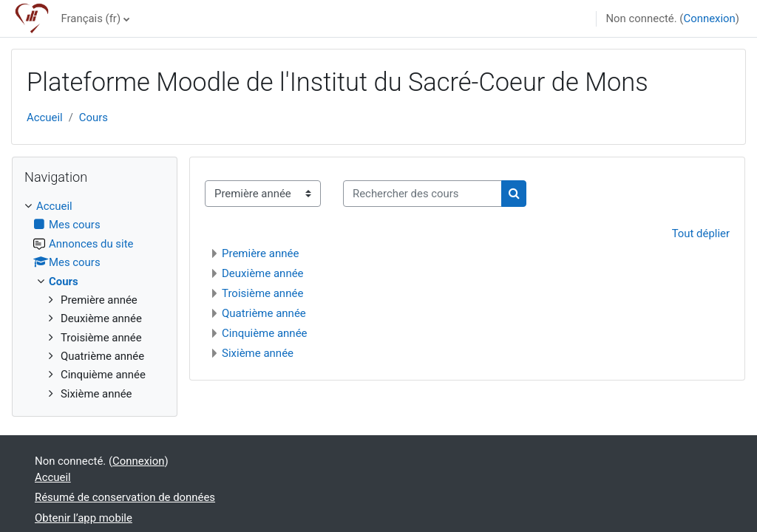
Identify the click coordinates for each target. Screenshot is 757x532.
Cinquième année (265, 333)
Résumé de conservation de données (125, 497)
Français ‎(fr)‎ (91, 18)
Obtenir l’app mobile (84, 518)
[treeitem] (95, 300)
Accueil (45, 117)
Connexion (709, 18)
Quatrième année (264, 313)
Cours (94, 117)
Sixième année (258, 353)
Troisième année (262, 293)
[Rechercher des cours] (422, 194)
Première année (260, 253)
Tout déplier (701, 233)
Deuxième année (263, 273)
